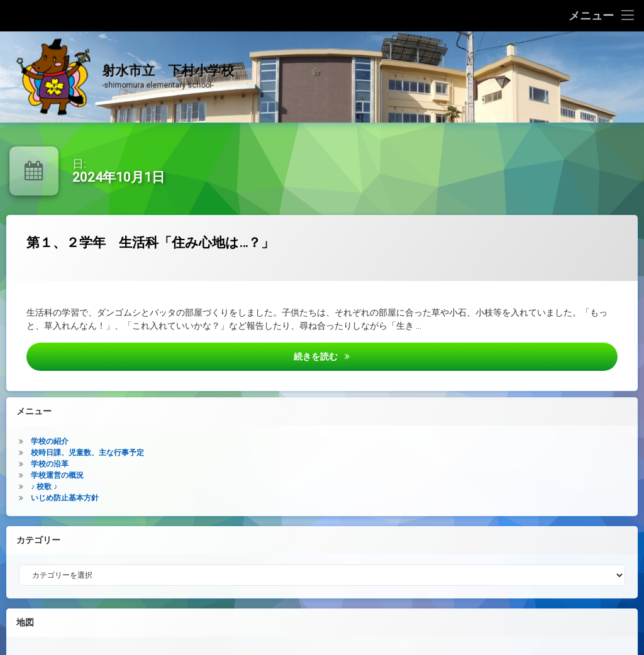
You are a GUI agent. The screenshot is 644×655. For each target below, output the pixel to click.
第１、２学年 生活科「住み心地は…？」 (207, 249)
